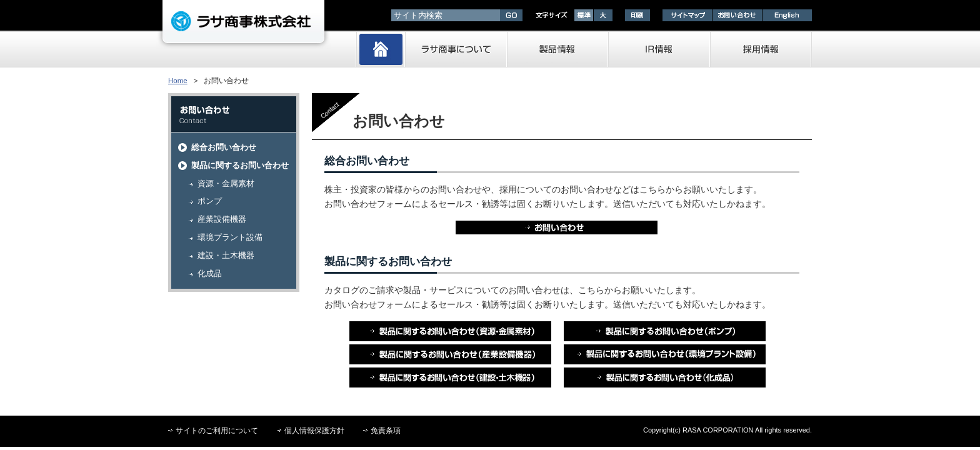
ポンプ (210, 201)
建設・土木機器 (226, 255)
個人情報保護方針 (314, 431)
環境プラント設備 (230, 237)
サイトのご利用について (217, 431)
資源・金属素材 (226, 183)
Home (178, 81)
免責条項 (386, 431)
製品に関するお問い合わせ (240, 165)
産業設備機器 (222, 219)
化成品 (210, 273)
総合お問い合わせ (224, 147)
